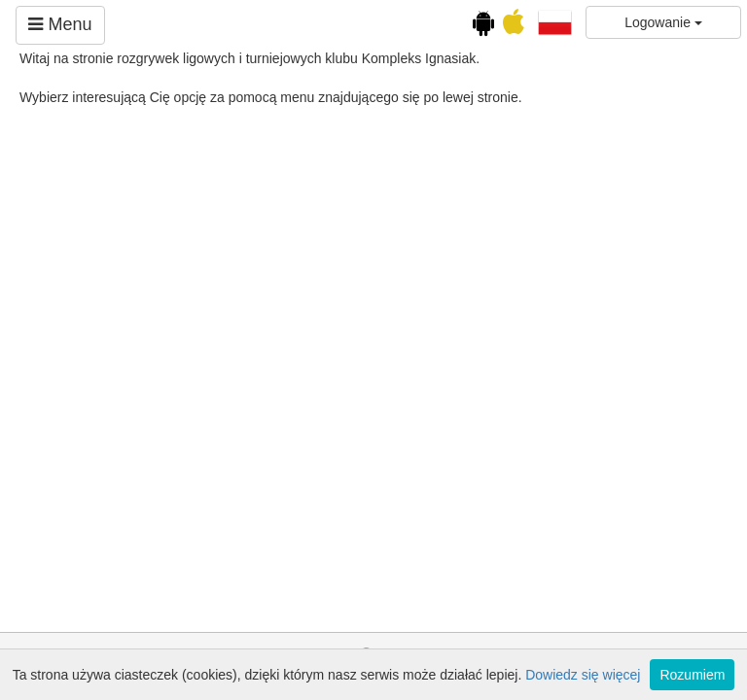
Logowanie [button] (663, 22)
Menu (60, 24)
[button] (555, 21)
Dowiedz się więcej (583, 675)
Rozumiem (692, 675)
